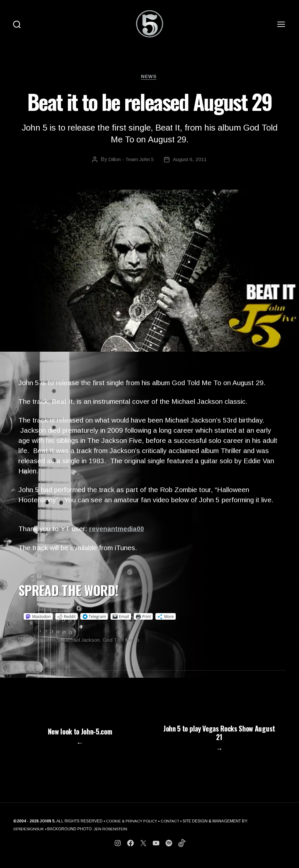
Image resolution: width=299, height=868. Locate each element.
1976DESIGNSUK (30, 836)
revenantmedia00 (118, 530)
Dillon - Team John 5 (131, 160)
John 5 (54, 641)
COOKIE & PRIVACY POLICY (133, 828)
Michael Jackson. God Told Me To (104, 641)
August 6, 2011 (190, 160)
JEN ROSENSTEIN (113, 836)
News (149, 77)
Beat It (36, 641)
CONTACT (172, 828)
